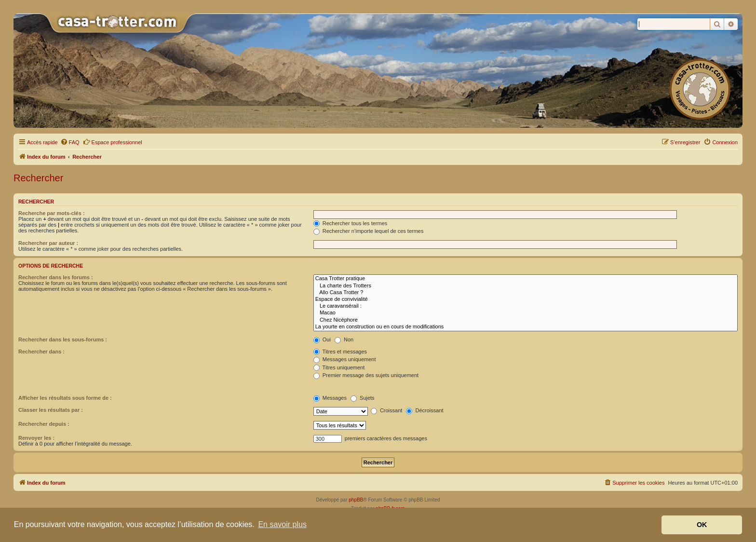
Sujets (363, 398)
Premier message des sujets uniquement (366, 375)
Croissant (387, 410)
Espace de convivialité (526, 299)
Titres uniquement (339, 367)
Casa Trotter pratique (526, 279)
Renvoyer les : (36, 438)
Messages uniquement (345, 359)
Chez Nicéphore (526, 320)
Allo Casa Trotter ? (526, 293)
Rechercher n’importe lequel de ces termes (369, 231)
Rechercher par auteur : (48, 243)
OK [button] (702, 525)
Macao (526, 313)
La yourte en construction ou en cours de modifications (526, 327)
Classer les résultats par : (51, 410)
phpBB (356, 500)
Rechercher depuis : (44, 424)
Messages (330, 398)
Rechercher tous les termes (351, 223)
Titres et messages (340, 352)
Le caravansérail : (526, 306)
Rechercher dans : (41, 352)
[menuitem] (70, 142)
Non (344, 339)
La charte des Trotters (526, 286)
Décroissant (425, 410)
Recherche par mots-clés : (52, 213)
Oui (322, 339)
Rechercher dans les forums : (56, 277)
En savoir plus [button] (282, 524)
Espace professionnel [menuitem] (113, 142)
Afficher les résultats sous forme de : (65, 398)
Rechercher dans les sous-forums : (63, 339)
